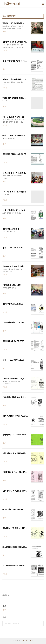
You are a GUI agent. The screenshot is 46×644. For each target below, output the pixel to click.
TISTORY (24, 641)
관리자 (31, 641)
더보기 (4, 610)
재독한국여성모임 (11, 4)
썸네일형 (37, 16)
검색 (41, 623)
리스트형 (42, 16)
